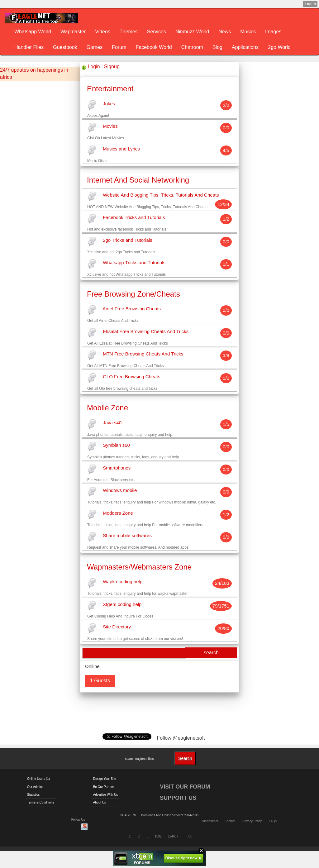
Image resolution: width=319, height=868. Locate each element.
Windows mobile (120, 491)
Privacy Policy (252, 821)
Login (94, 67)
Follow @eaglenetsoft (181, 738)
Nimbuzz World (192, 32)
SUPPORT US (178, 798)
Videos (103, 32)
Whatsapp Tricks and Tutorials (134, 263)
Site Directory (117, 627)
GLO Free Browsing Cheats (131, 377)
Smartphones (117, 468)
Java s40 (112, 423)
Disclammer (210, 821)
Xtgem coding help (122, 604)
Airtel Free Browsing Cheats (132, 309)
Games (95, 47)
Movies (110, 126)
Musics (248, 32)
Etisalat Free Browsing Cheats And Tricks (146, 331)
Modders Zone (118, 513)
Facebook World (154, 47)
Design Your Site (105, 779)
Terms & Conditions (41, 802)
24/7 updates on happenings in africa (34, 74)
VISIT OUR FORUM (185, 787)
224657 (173, 836)
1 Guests (100, 681)
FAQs (273, 821)
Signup (112, 67)
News (225, 32)
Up (190, 836)
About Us (100, 802)
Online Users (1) (38, 779)
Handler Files (29, 47)
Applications (245, 47)
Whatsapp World (33, 32)
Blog (217, 47)
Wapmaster (73, 32)
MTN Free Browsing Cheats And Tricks (143, 354)
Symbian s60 (116, 445)
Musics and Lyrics (121, 149)
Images (273, 32)
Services (157, 32)
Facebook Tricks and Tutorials (134, 218)
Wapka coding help (123, 582)
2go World (279, 47)
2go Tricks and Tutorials (127, 240)
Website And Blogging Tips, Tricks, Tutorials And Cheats (161, 195)
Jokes (109, 104)
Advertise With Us (105, 795)
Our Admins (35, 787)
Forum (119, 47)
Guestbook (65, 47)
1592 (158, 836)
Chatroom (192, 47)
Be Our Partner (104, 787)
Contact (230, 821)
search (211, 653)
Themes (129, 32)
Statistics (33, 795)
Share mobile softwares (127, 536)
